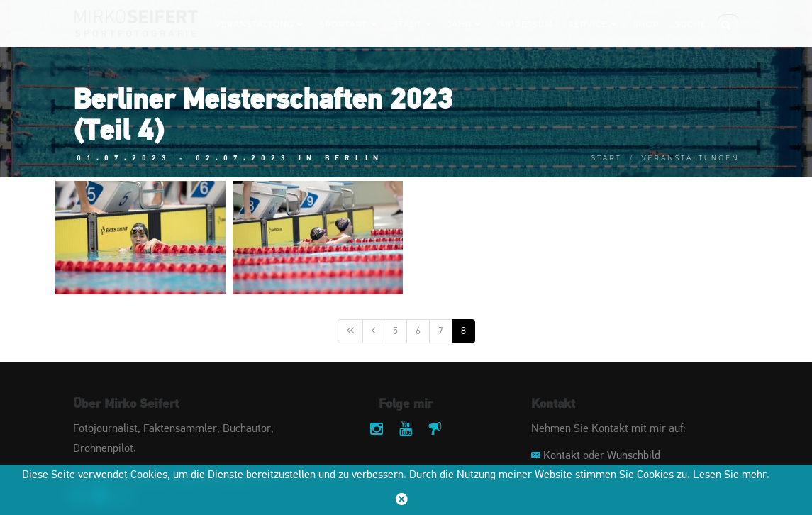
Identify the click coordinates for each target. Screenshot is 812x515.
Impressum (525, 24)
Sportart (348, 24)
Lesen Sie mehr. (731, 475)
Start (607, 158)
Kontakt (562, 456)
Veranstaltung (259, 24)
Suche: (692, 24)
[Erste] (350, 331)
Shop (646, 24)
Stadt (412, 24)
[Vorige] (373, 331)
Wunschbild (634, 456)
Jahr (465, 24)
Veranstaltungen (691, 158)
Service (593, 24)
